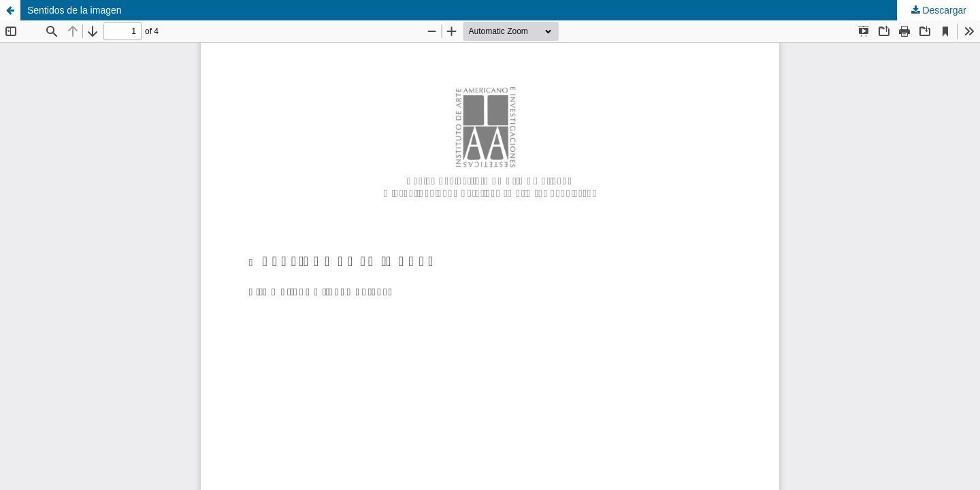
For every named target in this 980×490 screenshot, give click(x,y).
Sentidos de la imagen (75, 10)
